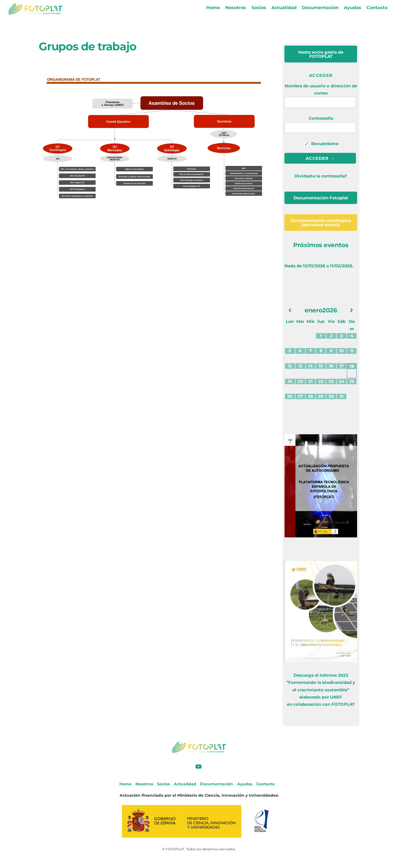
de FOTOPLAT (321, 54)
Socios (259, 8)
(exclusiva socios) (321, 223)
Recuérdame (321, 144)
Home (213, 8)
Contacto (377, 8)
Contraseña (321, 118)
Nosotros (236, 8)
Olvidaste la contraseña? (321, 176)
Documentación (320, 8)
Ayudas (353, 8)
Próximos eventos (321, 245)
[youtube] (198, 766)
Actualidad (284, 8)
